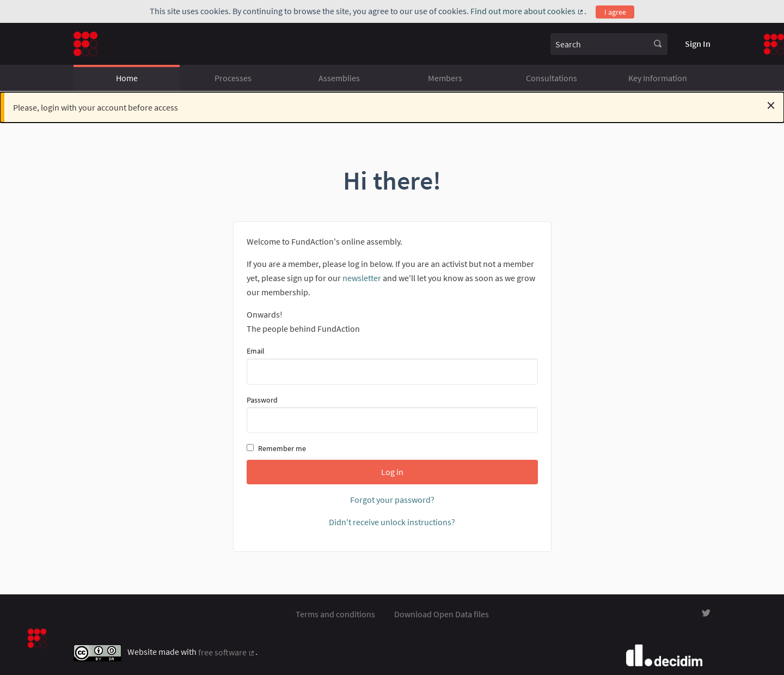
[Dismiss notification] (771, 105)
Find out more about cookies (527, 11)
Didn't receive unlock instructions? (392, 522)
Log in (392, 472)
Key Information (658, 78)
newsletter (362, 278)
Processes (233, 78)
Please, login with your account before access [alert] (394, 105)
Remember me (276, 448)
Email (392, 365)
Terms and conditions (335, 614)
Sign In (698, 44)
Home (127, 78)
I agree (615, 12)
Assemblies (339, 78)
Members (445, 78)
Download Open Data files (442, 614)
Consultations (552, 78)
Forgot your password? (392, 500)
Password (392, 414)
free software (227, 652)
